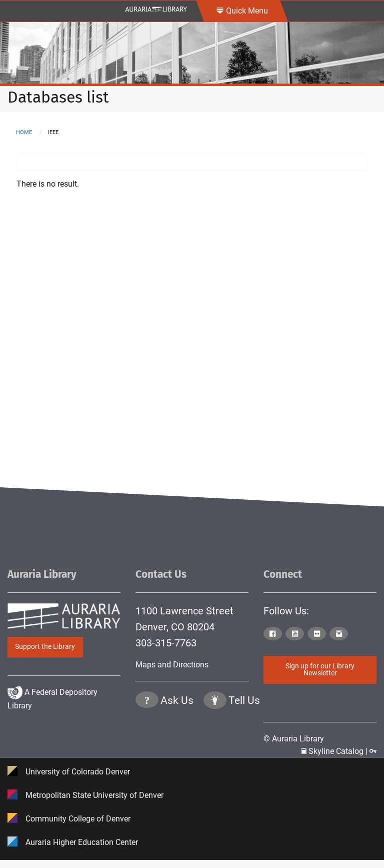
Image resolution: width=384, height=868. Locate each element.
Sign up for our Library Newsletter (320, 670)
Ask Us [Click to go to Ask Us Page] (177, 741)
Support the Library (45, 647)
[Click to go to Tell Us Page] (215, 742)
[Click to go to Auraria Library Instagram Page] (339, 634)
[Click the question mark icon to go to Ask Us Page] (147, 742)
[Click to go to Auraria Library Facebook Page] (273, 634)
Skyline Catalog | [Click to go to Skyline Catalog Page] (335, 751)
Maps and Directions (172, 665)
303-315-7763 (166, 643)
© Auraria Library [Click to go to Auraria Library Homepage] (294, 738)
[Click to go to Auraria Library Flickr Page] (317, 634)
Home (24, 132)
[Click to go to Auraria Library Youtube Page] (295, 634)
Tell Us (244, 741)
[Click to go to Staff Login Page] (373, 751)
